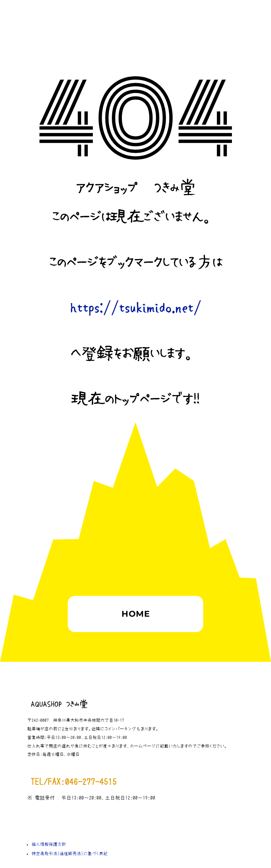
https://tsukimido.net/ (135, 308)
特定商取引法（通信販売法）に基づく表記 (70, 854)
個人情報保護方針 (49, 844)
